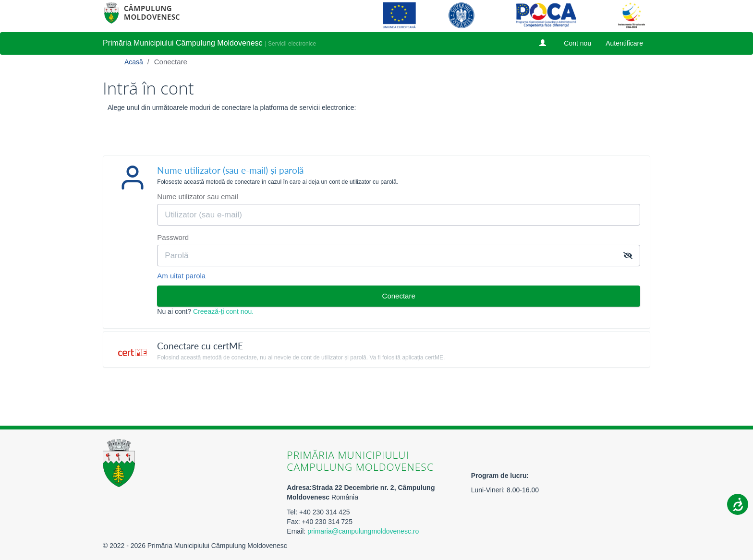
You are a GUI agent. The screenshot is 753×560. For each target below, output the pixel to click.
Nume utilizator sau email (197, 197)
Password (173, 237)
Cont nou (577, 43)
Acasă (135, 62)
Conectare (171, 62)
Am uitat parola (181, 276)
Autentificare (624, 43)
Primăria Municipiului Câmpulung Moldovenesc (183, 43)
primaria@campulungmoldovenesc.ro (363, 531)
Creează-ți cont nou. (223, 311)
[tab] (376, 174)
